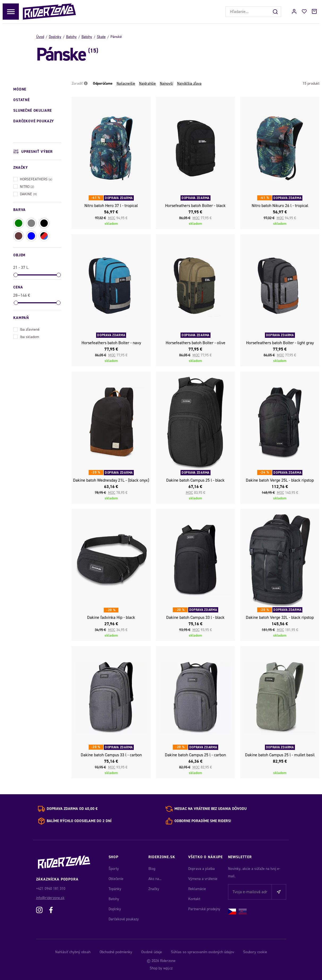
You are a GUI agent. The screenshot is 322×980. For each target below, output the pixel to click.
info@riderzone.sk (50, 898)
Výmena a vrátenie (203, 879)
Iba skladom (26, 336)
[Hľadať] (276, 12)
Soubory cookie (255, 952)
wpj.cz (168, 968)
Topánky (115, 889)
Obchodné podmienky (116, 952)
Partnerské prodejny (204, 909)
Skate (101, 37)
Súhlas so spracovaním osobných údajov (203, 952)
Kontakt (194, 899)
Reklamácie (197, 889)
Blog (152, 869)
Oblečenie (116, 879)
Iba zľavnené (26, 329)
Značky (154, 889)
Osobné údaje (152, 952)
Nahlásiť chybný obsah (73, 952)
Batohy (71, 37)
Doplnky (55, 37)
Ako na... (155, 879)
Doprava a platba (201, 869)
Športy (114, 869)
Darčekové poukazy (124, 919)
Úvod (40, 37)
